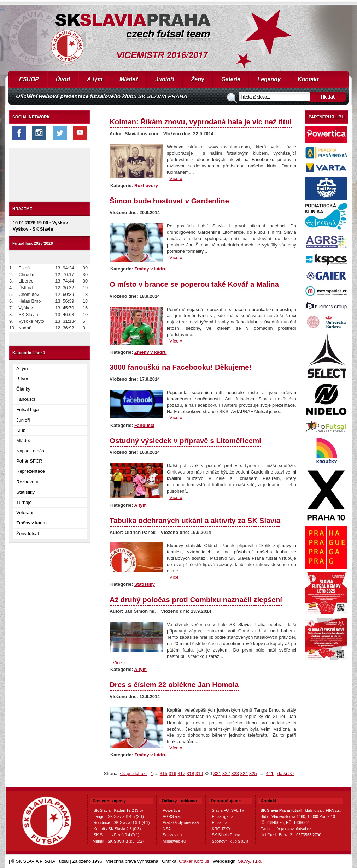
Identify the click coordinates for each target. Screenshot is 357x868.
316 (172, 774)
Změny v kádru (31, 523)
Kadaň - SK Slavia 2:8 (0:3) (117, 829)
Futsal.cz (220, 822)
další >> (286, 774)
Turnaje (24, 502)
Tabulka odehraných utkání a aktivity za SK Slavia (195, 520)
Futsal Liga (28, 409)
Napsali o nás (30, 451)
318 (191, 774)
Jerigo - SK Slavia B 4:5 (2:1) (119, 816)
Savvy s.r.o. (173, 835)
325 (253, 774)
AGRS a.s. (172, 816)
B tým (22, 379)
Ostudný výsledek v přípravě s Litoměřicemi (185, 441)
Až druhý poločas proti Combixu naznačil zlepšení (196, 599)
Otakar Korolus (194, 861)
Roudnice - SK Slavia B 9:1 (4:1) (122, 822)
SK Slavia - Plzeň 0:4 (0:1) (116, 835)
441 (270, 774)
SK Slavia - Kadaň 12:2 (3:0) (118, 810)
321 (217, 774)
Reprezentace (31, 471)
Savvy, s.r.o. (250, 861)
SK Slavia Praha (226, 835)
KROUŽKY (221, 829)
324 (244, 774)
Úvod (63, 79)
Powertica (171, 810)
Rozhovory (27, 482)
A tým (95, 79)
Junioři (165, 79)
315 (164, 774)
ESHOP (29, 79)
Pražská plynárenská (181, 822)
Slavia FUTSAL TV (228, 810)
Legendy (269, 79)
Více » (176, 179)
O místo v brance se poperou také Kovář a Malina (194, 284)
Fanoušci (26, 399)
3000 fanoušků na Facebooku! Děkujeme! (181, 367)
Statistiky (25, 492)
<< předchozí (133, 774)
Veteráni (25, 513)
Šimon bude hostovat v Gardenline (169, 201)
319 (199, 774)
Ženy (198, 79)
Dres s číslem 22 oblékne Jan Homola (174, 685)
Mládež (129, 79)
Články (23, 389)
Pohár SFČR (29, 461)
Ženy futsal (28, 533)
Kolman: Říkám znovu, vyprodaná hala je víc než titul (201, 122)
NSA (167, 829)
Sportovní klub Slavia (230, 841)
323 (235, 774)
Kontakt (308, 79)
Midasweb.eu (174, 841)
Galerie (231, 79)
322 (226, 774)
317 (181, 774)
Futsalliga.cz (223, 816)
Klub (21, 430)
